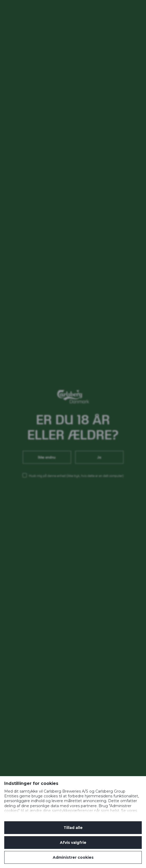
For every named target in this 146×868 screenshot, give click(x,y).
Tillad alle (73, 828)
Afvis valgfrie (73, 843)
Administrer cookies (73, 857)
